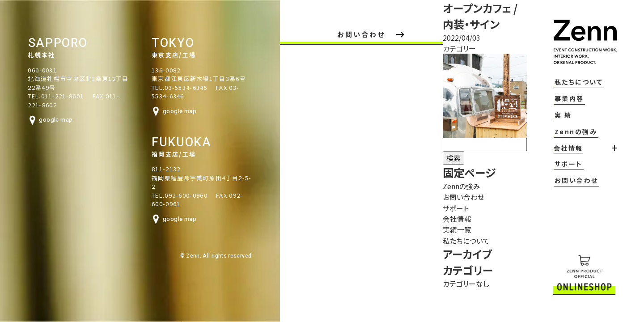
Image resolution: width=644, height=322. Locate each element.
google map (28, 120)
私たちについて (570, 96)
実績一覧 (449, 229)
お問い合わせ (563, 190)
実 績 (554, 127)
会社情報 (449, 218)
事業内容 (560, 112)
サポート (557, 174)
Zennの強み (566, 143)
